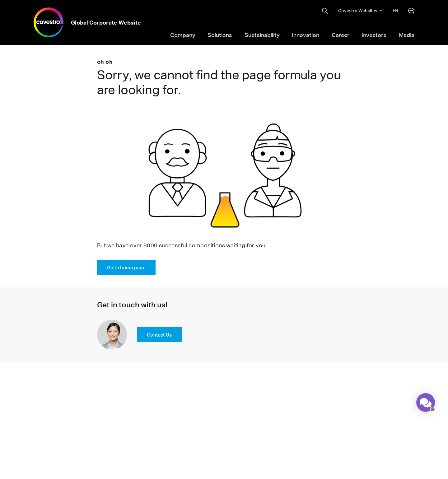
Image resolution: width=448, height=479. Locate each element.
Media (407, 35)
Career (341, 35)
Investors (374, 35)
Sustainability (262, 35)
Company (183, 35)
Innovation (306, 35)
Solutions (220, 35)
